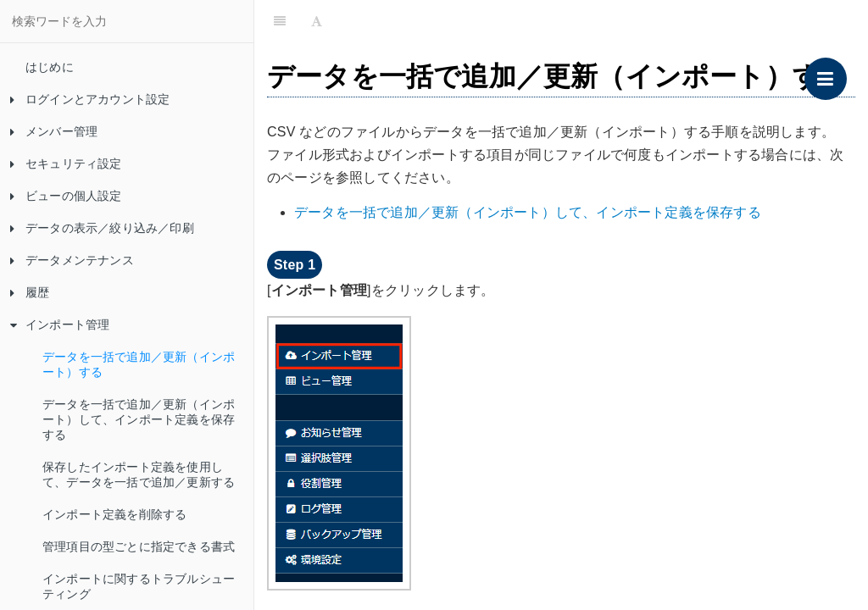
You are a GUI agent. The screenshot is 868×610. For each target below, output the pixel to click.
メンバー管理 (54, 131)
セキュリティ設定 (66, 164)
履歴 (30, 292)
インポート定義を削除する (114, 514)
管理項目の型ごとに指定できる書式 (139, 546)
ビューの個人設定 (66, 196)
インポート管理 (60, 324)
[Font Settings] (317, 21)
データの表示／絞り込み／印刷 (102, 228)
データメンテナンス (72, 260)
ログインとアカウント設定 (90, 99)
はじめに (50, 67)
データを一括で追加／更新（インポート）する (139, 364)
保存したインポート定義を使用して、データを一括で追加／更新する (139, 474)
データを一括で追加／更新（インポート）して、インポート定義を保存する (139, 419)
